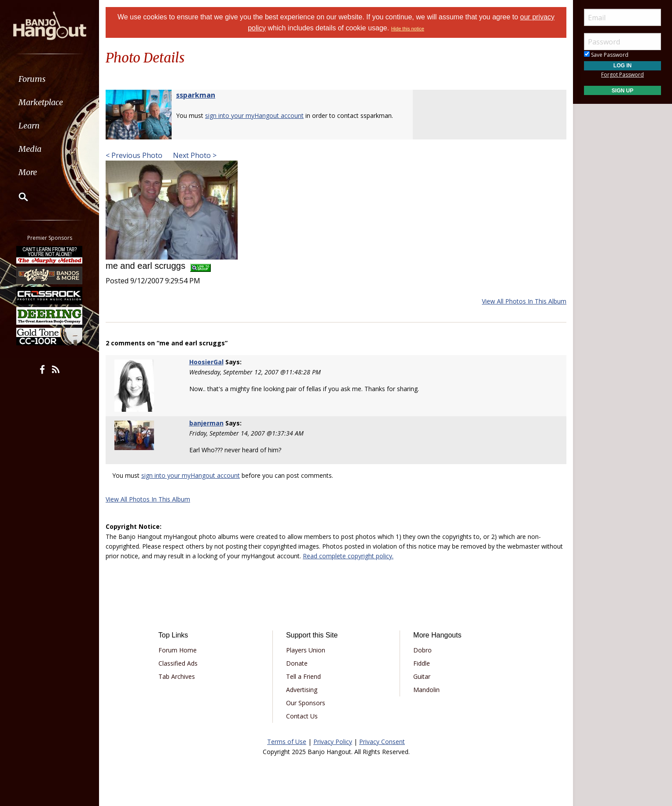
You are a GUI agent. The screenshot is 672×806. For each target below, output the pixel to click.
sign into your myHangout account (254, 115)
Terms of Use (287, 742)
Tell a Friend (303, 676)
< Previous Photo (134, 155)
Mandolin (426, 690)
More (28, 172)
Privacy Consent (382, 742)
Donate (297, 663)
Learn (29, 126)
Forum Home (178, 650)
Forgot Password (622, 75)
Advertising (302, 690)
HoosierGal (206, 362)
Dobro (422, 650)
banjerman (206, 423)
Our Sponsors (306, 703)
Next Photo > (194, 155)
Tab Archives (177, 676)
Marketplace (41, 102)
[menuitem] (50, 79)
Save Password (606, 55)
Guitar (422, 676)
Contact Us (302, 716)
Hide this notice (408, 29)
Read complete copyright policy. (348, 556)
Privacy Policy (333, 742)
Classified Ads (178, 663)
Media (30, 149)
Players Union (306, 650)
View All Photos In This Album (524, 301)
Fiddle (422, 663)
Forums (32, 79)
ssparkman (196, 95)
